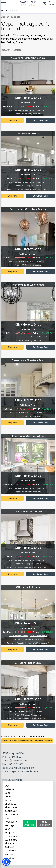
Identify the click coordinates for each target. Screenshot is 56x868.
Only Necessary (45, 823)
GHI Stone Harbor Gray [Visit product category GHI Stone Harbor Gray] (28, 663)
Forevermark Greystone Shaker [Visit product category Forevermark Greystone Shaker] (28, 209)
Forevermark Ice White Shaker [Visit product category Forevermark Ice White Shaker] (28, 285)
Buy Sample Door (41, 120)
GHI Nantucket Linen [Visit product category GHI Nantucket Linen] (28, 587)
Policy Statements (12, 780)
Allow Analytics (29, 823)
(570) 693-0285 (19, 761)
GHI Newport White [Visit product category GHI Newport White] (28, 134)
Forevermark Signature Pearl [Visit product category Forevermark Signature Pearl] (28, 360)
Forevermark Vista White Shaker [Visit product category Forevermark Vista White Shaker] (28, 58)
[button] (6, 862)
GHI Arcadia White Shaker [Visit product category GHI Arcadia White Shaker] (28, 512)
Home (4, 10)
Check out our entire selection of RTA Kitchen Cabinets (27, 741)
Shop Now (12, 120)
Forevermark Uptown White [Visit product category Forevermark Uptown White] (28, 436)
